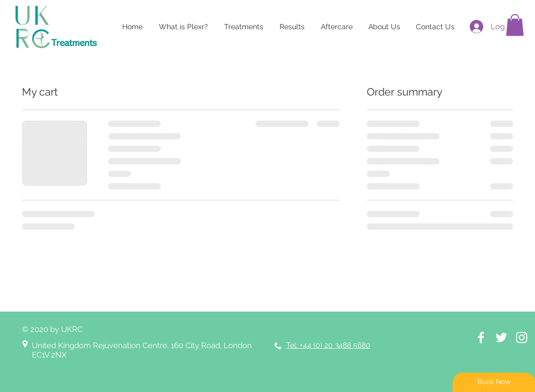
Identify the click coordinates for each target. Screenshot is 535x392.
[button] (515, 25)
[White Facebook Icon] (481, 337)
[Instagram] (522, 337)
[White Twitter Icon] (501, 337)
